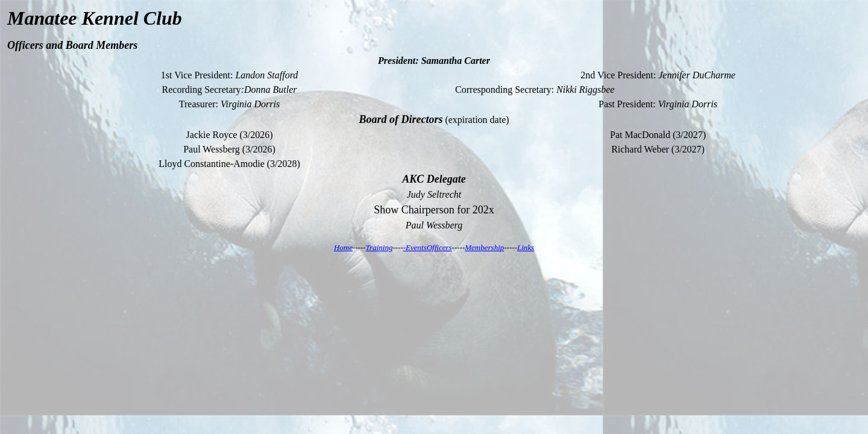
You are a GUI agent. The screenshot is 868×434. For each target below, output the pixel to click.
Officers (439, 247)
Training (379, 247)
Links (526, 247)
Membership (484, 247)
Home (343, 247)
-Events (415, 247)
